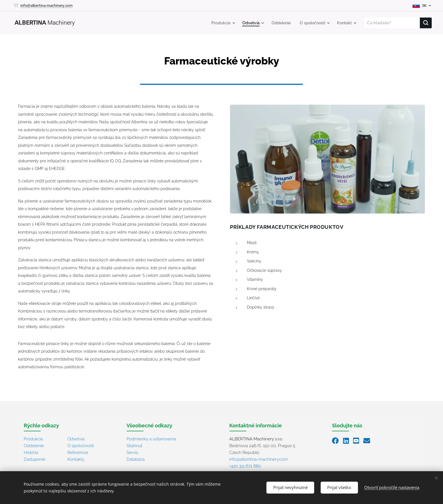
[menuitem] (217, 23)
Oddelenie (34, 445)
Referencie (78, 452)
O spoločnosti (81, 445)
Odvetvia (76, 439)
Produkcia (33, 439)
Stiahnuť (134, 445)
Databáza (136, 459)
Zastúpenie (35, 459)
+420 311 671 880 (245, 466)
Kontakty (76, 459)
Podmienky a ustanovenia (151, 439)
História (31, 452)
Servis (132, 452)
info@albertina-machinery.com (46, 5)
